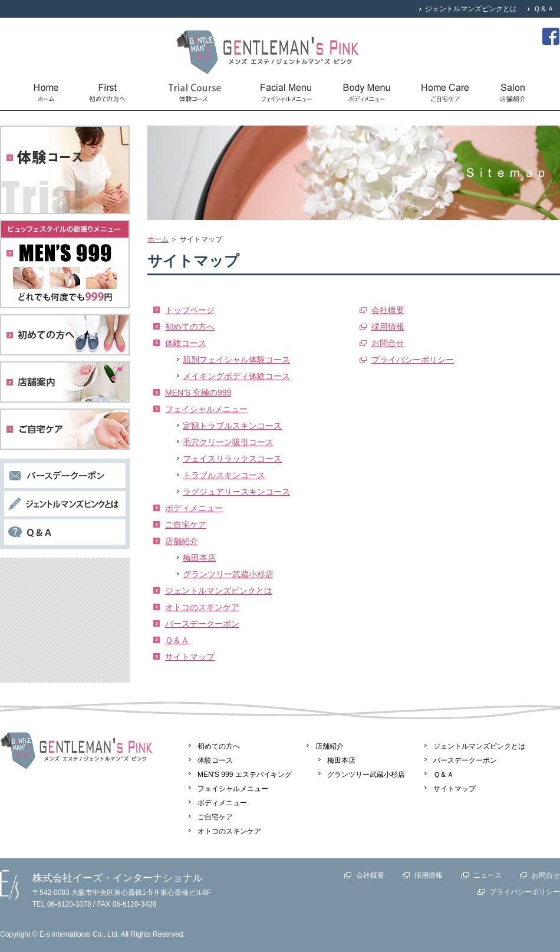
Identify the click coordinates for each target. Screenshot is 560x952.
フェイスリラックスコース (232, 459)
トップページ (190, 310)
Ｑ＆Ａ (544, 9)
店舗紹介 (182, 541)
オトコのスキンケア (202, 607)
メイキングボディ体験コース (236, 376)
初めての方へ (190, 327)
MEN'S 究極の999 (198, 393)
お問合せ (388, 343)
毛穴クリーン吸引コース (228, 442)
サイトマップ (190, 657)
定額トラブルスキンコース (232, 426)
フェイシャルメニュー (206, 409)
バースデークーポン (202, 624)
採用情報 (388, 327)
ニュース (487, 875)
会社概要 (388, 310)
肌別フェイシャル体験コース (236, 360)
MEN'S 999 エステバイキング (245, 775)
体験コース (186, 343)
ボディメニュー (194, 508)
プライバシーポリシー (413, 360)
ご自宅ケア (186, 525)
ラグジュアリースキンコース (236, 492)
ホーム (158, 239)
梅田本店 (199, 558)
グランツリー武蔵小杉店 (228, 574)
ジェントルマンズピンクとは (471, 9)
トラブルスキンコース (224, 475)
